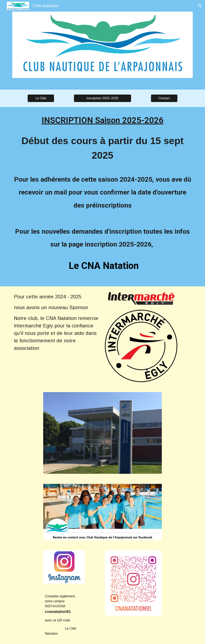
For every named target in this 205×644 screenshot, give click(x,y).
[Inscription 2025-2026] (102, 98)
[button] (200, 6)
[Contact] (164, 98)
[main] (102, 197)
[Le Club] (41, 98)
